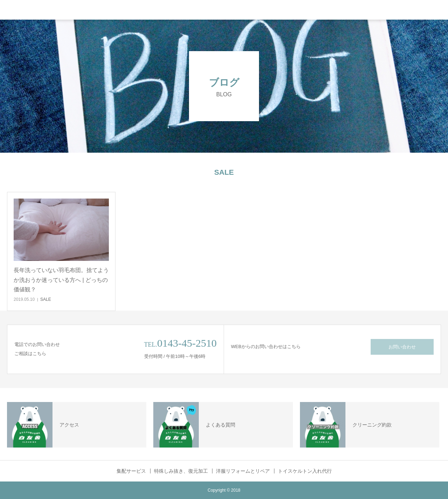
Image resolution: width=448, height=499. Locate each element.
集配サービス (131, 471)
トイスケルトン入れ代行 (305, 471)
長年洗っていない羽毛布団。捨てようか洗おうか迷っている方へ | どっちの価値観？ (61, 280)
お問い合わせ (402, 347)
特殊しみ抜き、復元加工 (181, 471)
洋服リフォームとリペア (243, 471)
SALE (46, 299)
